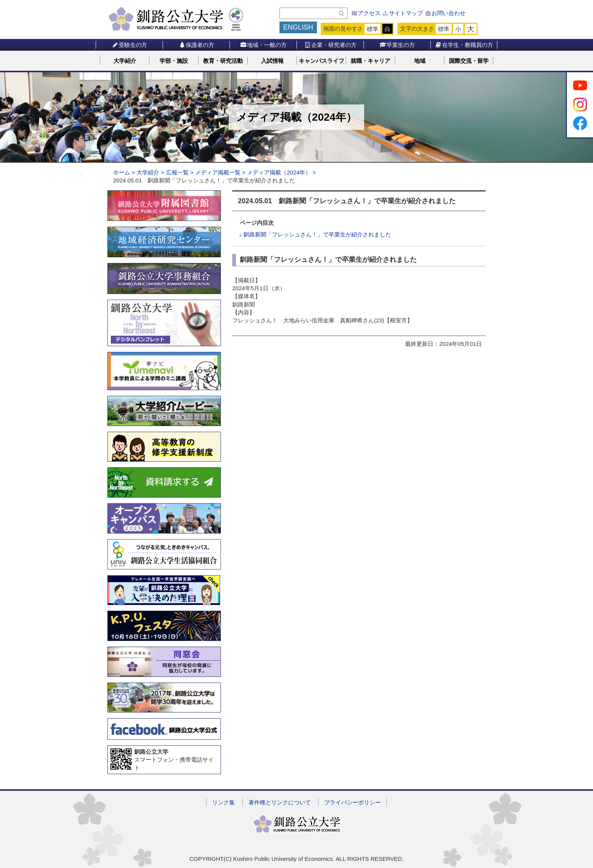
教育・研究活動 (223, 61)
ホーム (122, 172)
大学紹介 (125, 61)
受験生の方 (130, 45)
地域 (420, 61)
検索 (342, 13)
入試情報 (272, 61)
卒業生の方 (397, 45)
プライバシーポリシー (352, 802)
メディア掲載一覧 (218, 172)
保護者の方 (196, 45)
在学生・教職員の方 (464, 45)
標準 (373, 29)
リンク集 (224, 802)
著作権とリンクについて (280, 802)
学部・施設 (174, 61)
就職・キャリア (370, 61)
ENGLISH (298, 27)
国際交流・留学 (469, 61)
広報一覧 (177, 172)
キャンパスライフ (321, 61)
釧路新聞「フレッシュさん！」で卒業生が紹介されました (317, 234)
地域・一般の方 (263, 45)
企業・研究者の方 (330, 45)
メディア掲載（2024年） (279, 172)
